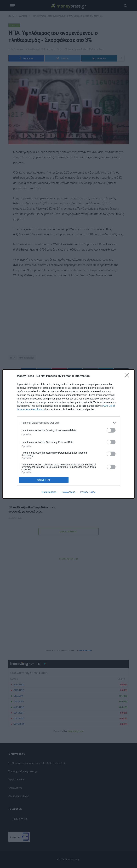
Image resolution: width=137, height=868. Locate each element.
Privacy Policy (88, 492)
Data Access (68, 492)
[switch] (111, 430)
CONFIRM (44, 480)
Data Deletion (49, 492)
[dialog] (68, 434)
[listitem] (68, 423)
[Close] (128, 376)
